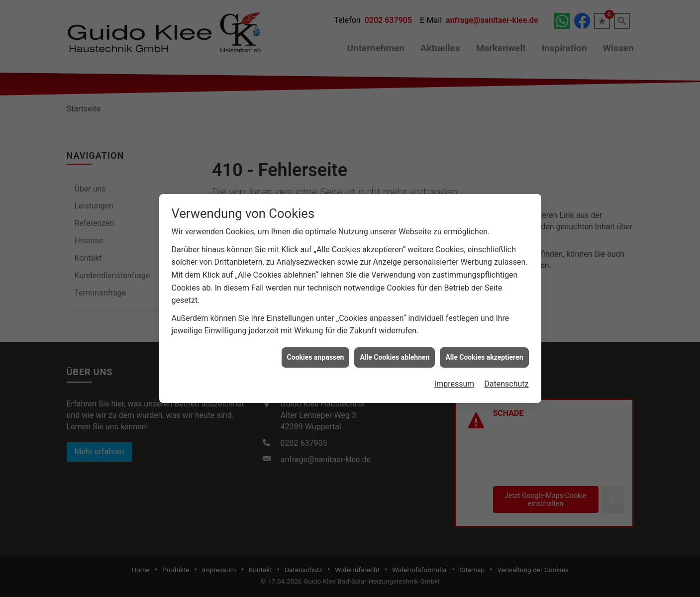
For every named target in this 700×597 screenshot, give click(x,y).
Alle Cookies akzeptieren (484, 353)
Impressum (454, 379)
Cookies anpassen (316, 353)
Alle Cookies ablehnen (395, 353)
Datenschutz (506, 379)
